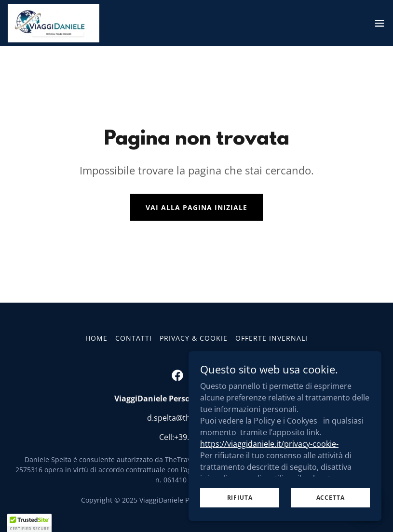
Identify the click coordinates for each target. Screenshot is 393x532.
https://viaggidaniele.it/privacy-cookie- (269, 463)
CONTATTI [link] (134, 338)
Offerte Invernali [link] (271, 338)
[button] (379, 23)
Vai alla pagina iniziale (196, 207)
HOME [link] (96, 338)
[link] (54, 23)
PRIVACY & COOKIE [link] (194, 338)
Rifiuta (240, 517)
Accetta (331, 517)
